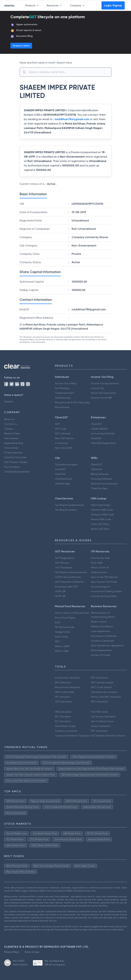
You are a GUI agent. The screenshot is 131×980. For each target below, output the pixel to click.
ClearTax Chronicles (15, 457)
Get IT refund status (102, 721)
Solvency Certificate (103, 641)
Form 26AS (97, 563)
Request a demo (21, 46)
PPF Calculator (99, 678)
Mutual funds (62, 407)
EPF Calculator (99, 731)
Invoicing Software (101, 479)
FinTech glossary (13, 453)
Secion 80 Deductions (104, 393)
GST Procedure (64, 567)
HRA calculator (63, 712)
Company (78, 5)
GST (57, 424)
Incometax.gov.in (100, 587)
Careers (9, 429)
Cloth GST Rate (100, 524)
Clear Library (11, 448)
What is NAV (62, 651)
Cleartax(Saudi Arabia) (17, 472)
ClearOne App (99, 488)
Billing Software (100, 474)
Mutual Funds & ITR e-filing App (72, 402)
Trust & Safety (12, 467)
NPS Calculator (100, 702)
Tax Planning (62, 388)
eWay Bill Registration (103, 443)
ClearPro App (63, 484)
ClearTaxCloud (63, 479)
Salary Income (99, 572)
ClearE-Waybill (99, 429)
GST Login (61, 429)
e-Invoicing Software (103, 433)
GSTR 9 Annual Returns (68, 577)
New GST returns (64, 438)
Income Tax (97, 388)
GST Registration (65, 558)
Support (9, 401)
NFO (57, 641)
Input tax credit (64, 448)
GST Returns (62, 563)
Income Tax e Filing (66, 383)
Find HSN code (99, 712)
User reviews (11, 438)
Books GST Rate (100, 529)
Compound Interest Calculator (72, 736)
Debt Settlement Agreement (108, 645)
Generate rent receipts (104, 692)
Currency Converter (66, 731)
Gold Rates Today (65, 726)
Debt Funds (61, 637)
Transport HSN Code (102, 515)
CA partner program (66, 464)
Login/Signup (113, 5)
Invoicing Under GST (66, 587)
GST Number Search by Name (108, 736)
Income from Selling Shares (106, 591)
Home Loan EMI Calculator (106, 697)
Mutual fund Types (65, 618)
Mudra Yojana (99, 622)
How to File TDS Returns (104, 577)
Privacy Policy (12, 952)
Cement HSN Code (102, 510)
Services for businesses (104, 484)
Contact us (11, 424)
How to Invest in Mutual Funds (72, 613)
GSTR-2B (60, 591)
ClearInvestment (64, 393)
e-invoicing (61, 443)
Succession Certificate (104, 636)
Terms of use (32, 952)
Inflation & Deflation (102, 626)
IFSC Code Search (101, 687)
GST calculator (63, 702)
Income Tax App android (105, 383)
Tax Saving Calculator (103, 717)
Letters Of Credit (101, 655)
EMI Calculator (63, 682)
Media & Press (12, 433)
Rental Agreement (101, 650)
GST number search (102, 682)
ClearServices (63, 398)
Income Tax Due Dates (104, 596)
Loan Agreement (101, 631)
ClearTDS (96, 438)
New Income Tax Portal (104, 582)
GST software (63, 433)
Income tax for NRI (101, 398)
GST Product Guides (16, 462)
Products (33, 5)
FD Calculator (63, 721)
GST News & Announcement (71, 572)
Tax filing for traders (66, 510)
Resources (55, 5)
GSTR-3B (60, 596)
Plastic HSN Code (101, 519)
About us (9, 419)
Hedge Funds (62, 632)
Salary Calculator (101, 726)
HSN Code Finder (101, 505)
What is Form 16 (100, 567)
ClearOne (96, 469)
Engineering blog (14, 443)
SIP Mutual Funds (65, 627)
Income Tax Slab (100, 558)
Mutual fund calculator (68, 687)
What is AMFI (62, 646)
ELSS (58, 622)
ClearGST (96, 424)
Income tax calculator (67, 678)
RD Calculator (63, 717)
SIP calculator (63, 697)
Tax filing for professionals (69, 505)
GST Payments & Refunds (69, 582)
